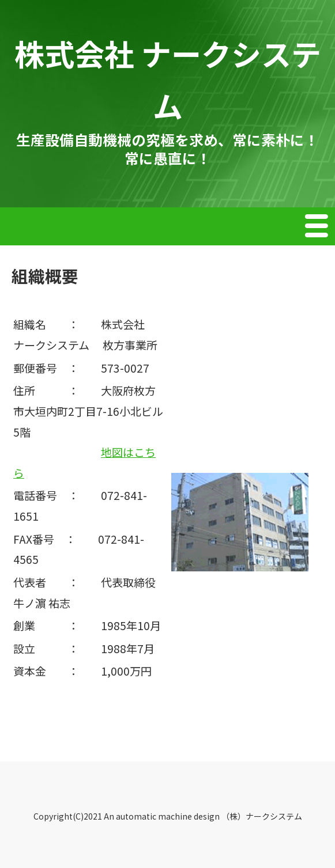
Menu (318, 228)
